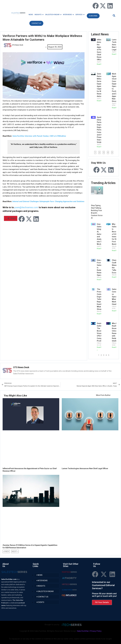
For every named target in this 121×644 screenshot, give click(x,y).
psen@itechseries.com (26, 207)
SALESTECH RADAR (53, 15)
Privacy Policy (96, 631)
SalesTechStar (83, 631)
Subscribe (93, 16)
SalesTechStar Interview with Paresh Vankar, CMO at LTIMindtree (39, 136)
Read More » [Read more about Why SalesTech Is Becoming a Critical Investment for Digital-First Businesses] (116, 251)
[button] (114, 16)
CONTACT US (36, 23)
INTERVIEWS (68, 15)
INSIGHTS (39, 15)
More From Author (103, 395)
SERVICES (80, 15)
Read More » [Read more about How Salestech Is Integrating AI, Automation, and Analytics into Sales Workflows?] (101, 249)
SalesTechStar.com (9, 579)
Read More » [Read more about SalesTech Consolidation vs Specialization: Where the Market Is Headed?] (116, 311)
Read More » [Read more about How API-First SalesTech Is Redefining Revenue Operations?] (101, 280)
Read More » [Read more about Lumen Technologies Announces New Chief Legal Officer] (116, 54)
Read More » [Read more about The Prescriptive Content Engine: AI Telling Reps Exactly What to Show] (101, 314)
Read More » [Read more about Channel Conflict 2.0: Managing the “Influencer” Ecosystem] (116, 277)
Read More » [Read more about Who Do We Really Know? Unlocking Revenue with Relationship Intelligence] (116, 347)
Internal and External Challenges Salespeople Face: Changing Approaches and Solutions (48, 201)
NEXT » (15, 551)
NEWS (31, 15)
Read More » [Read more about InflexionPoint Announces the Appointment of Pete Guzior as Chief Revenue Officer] (101, 64)
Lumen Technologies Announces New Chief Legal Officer (85, 468)
